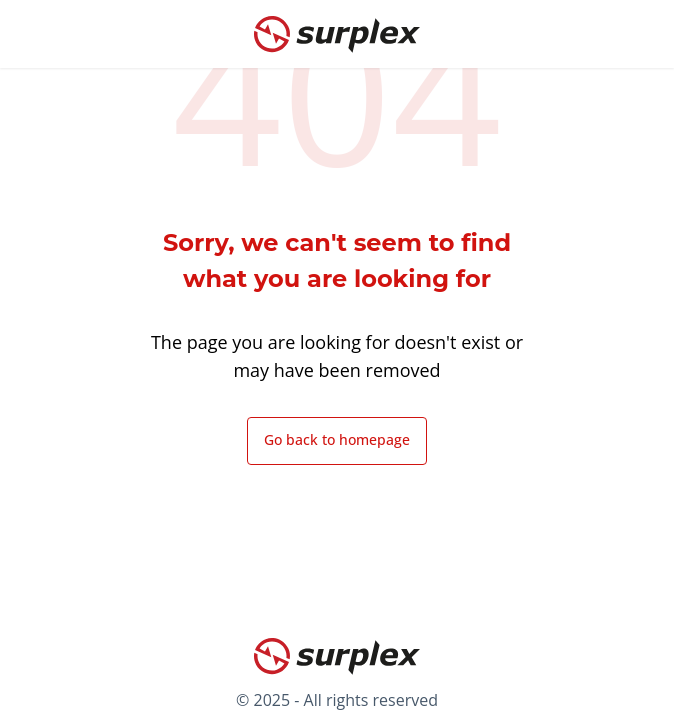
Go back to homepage (337, 439)
